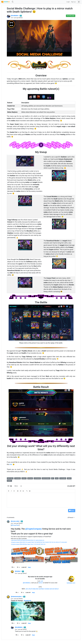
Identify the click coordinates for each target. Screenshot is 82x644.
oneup (69, 478)
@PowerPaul (15, 525)
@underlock (28, 601)
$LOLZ (41, 583)
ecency (24, 478)
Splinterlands (71, 16)
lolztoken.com (71, 583)
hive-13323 (10, 478)
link (11, 464)
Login (68, 2)
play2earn (63, 478)
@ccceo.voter (16, 521)
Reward (71, 518)
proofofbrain (46, 478)
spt (53, 478)
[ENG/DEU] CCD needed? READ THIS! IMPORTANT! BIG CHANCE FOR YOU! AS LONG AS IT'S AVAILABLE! (44, 542)
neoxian (30, 478)
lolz (57, 478)
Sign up (73, 2)
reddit (42, 581)
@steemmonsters (17, 597)
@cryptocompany (15, 542)
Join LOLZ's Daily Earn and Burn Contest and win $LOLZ (42, 589)
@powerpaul (14, 540)
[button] (78, 2)
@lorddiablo (15, 16)
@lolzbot (18, 571)
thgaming (17, 478)
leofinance (37, 478)
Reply (72, 511)
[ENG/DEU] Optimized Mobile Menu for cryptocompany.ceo (31, 540)
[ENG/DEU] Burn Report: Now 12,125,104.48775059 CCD (33, 544)
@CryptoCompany (33, 529)
